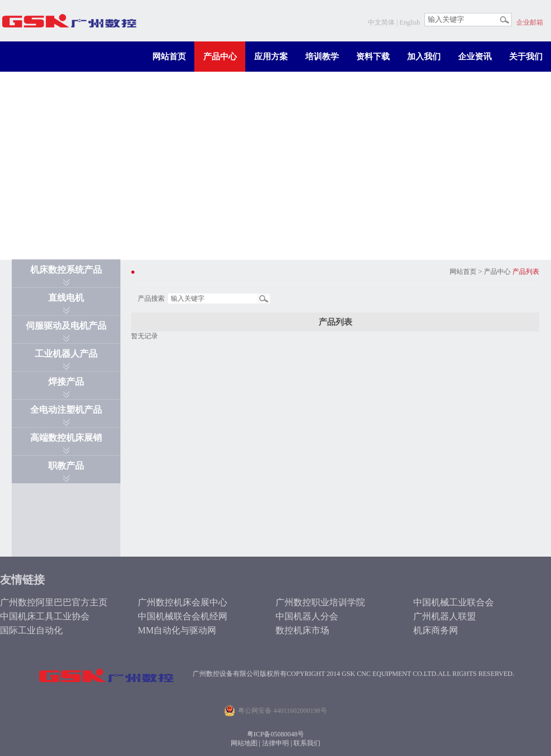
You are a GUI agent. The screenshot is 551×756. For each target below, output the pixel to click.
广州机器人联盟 (445, 616)
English (410, 22)
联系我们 (307, 743)
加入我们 (424, 57)
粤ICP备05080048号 (276, 734)
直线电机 (66, 298)
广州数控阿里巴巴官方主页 (54, 602)
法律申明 (275, 743)
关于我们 (526, 57)
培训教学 (322, 57)
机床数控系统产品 (66, 270)
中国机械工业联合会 (454, 602)
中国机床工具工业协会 (45, 616)
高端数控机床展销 (66, 438)
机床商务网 (436, 630)
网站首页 (169, 57)
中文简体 (381, 22)
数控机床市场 (302, 630)
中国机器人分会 (307, 616)
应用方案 (271, 57)
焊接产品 (66, 382)
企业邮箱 (530, 22)
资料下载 (373, 57)
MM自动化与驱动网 (177, 630)
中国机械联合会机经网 (183, 616)
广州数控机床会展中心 (183, 602)
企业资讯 (475, 57)
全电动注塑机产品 (66, 410)
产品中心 (220, 57)
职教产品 (66, 466)
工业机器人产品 (66, 354)
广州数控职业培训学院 (320, 602)
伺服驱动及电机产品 (66, 326)
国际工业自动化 (31, 630)
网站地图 (244, 743)
